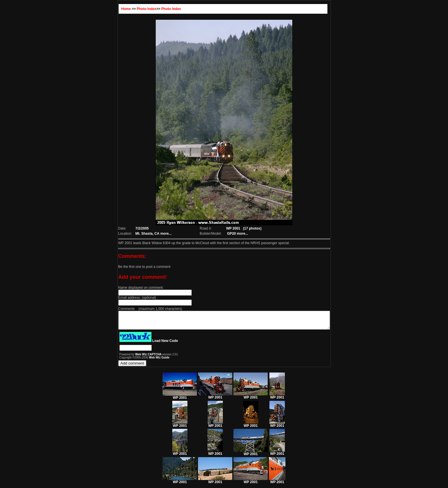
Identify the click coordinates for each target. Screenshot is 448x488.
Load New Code (152, 344)
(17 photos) (251, 228)
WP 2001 (180, 400)
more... (154, 234)
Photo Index (134, 9)
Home (113, 9)
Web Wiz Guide (146, 361)
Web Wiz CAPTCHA (136, 358)
